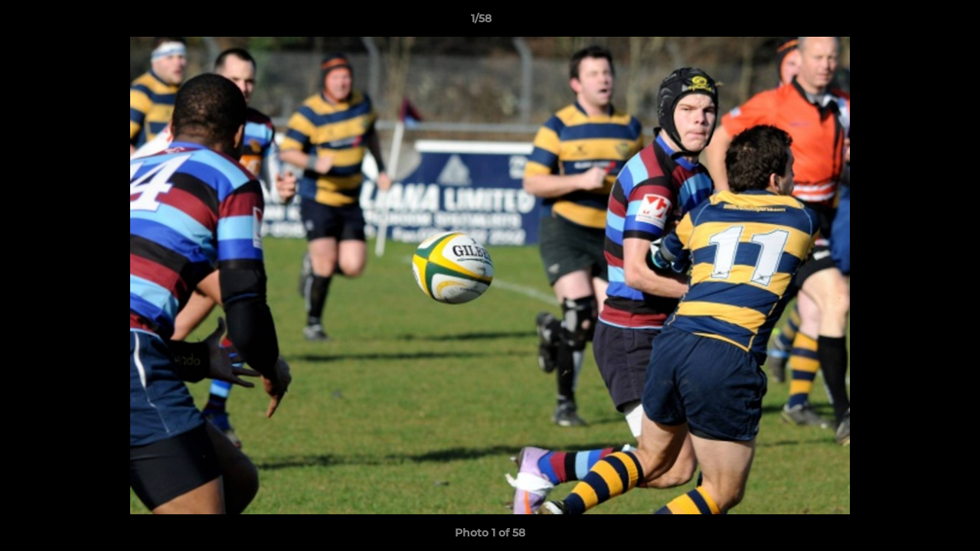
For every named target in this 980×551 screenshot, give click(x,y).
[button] (916, 22)
